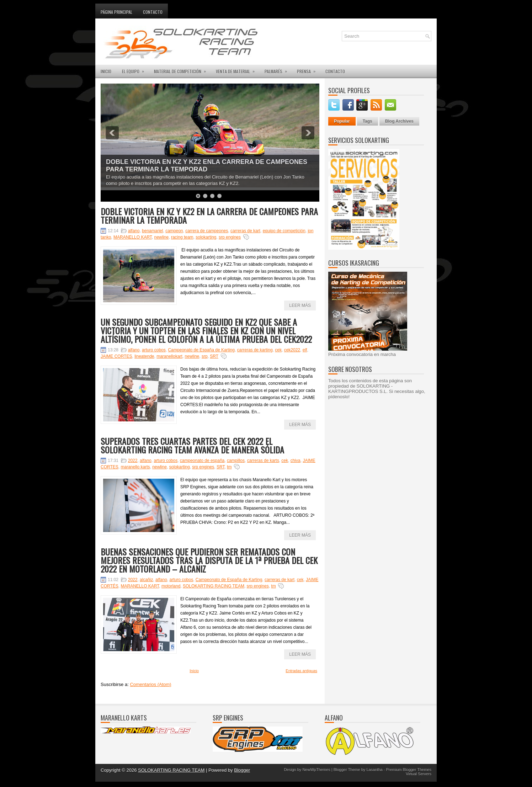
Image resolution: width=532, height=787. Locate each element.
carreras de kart (245, 231)
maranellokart (169, 356)
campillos (236, 461)
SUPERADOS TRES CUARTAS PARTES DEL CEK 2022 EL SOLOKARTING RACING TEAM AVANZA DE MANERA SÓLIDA (192, 445)
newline (162, 237)
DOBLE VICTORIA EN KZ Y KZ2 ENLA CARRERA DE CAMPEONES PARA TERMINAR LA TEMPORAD (207, 166)
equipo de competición (284, 231)
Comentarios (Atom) (150, 684)
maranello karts (135, 467)
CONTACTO (335, 71)
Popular (342, 121)
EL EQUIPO (135, 70)
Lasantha (374, 770)
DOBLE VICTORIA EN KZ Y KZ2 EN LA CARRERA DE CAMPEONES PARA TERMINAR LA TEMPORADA (209, 216)
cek (278, 350)
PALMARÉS (278, 70)
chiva (296, 461)
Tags (368, 121)
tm (229, 467)
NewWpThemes (316, 770)
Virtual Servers (419, 774)
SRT (214, 356)
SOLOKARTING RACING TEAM (214, 586)
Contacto (153, 12)
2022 (133, 461)
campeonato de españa (202, 461)
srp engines (230, 237)
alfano (134, 231)
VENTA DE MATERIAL (238, 70)
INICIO (106, 71)
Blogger (242, 770)
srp (205, 356)
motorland (171, 586)
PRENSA (308, 70)
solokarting (206, 237)
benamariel (152, 231)
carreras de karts (263, 461)
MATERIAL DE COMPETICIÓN (182, 70)
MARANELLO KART (133, 237)
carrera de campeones (207, 231)
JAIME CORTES (116, 356)
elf (305, 350)
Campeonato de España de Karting (201, 350)
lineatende (144, 356)
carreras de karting (255, 350)
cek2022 (292, 350)
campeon (174, 231)
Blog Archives (399, 121)
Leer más (300, 305)
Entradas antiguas (301, 671)
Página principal (116, 12)
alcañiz (146, 580)
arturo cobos (154, 350)
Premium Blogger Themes (409, 770)
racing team (182, 237)
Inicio (194, 671)
